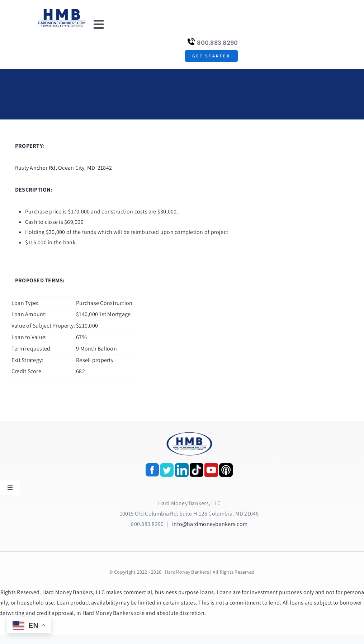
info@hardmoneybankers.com (210, 524)
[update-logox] (62, 10)
